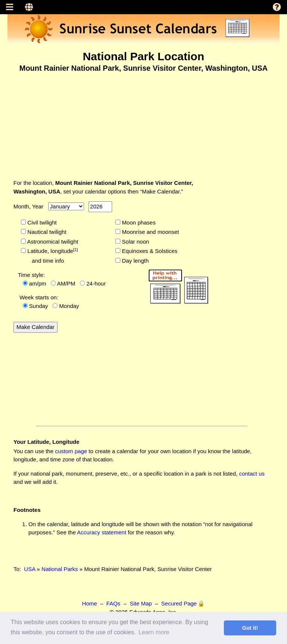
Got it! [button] (250, 628)
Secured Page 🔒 (183, 603)
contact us (252, 474)
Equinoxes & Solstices (149, 251)
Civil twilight (41, 222)
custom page (71, 451)
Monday (69, 306)
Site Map (141, 603)
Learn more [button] (154, 632)
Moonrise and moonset (150, 232)
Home (90, 603)
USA (30, 569)
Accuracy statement (102, 532)
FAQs (114, 603)
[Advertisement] (143, 121)
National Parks (60, 569)
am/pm (38, 283)
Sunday (39, 306)
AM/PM (66, 283)
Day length (135, 261)
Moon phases (138, 222)
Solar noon (135, 242)
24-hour (96, 283)
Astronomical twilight (52, 242)
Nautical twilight (46, 232)
